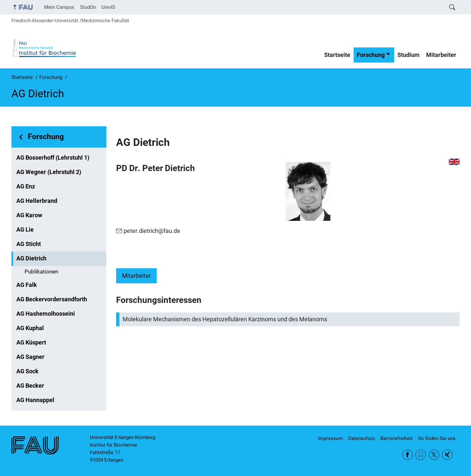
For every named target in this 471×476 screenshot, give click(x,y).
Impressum (331, 438)
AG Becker (30, 386)
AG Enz (26, 186)
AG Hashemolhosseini (46, 314)
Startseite (337, 55)
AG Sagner (30, 357)
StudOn (88, 7)
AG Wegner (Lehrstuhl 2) (49, 172)
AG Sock (27, 371)
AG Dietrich (31, 258)
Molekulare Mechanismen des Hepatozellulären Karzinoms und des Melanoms (225, 319)
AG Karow (29, 215)
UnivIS (108, 7)
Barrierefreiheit (397, 438)
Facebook (408, 455)
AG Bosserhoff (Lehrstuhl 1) (53, 158)
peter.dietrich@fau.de (152, 231)
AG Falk (27, 285)
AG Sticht (29, 244)
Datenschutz (362, 438)
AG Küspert (31, 343)
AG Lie (25, 230)
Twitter (434, 455)
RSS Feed (421, 455)
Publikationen (41, 272)
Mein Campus (59, 7)
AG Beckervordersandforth (52, 299)
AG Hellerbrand (37, 201)
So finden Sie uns (437, 438)
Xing (447, 455)
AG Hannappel (35, 400)
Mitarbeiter (441, 55)
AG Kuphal (30, 328)
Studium (409, 55)
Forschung (371, 55)
